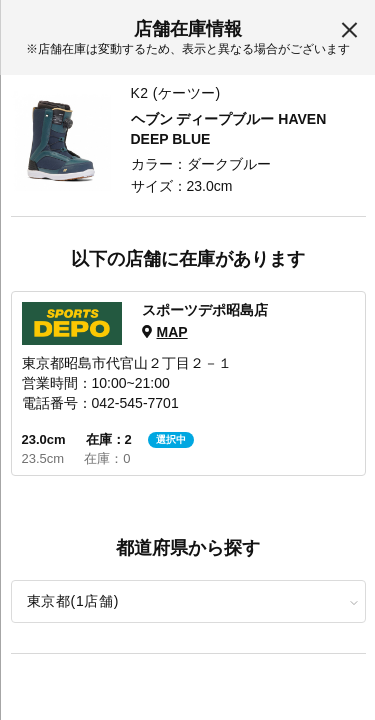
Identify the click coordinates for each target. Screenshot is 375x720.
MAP (171, 332)
